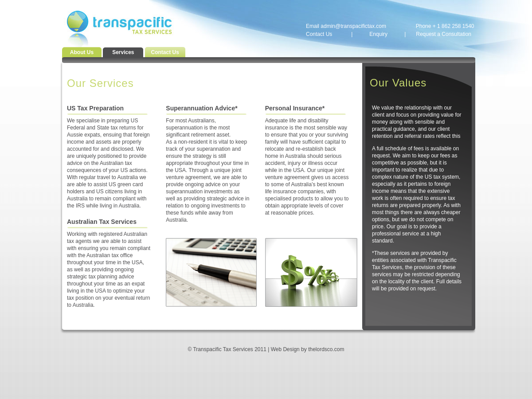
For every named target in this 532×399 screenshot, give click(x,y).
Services (123, 52)
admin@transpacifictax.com (353, 26)
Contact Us (319, 34)
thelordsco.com (326, 349)
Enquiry (378, 34)
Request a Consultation (444, 34)
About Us (82, 52)
